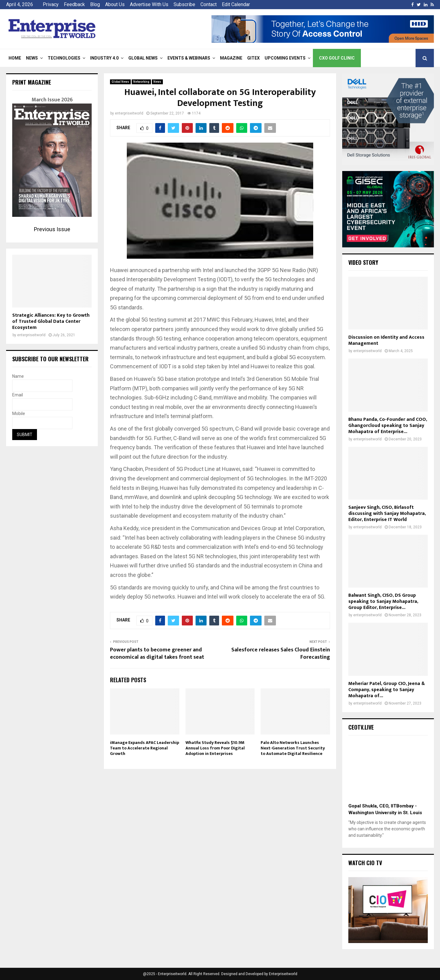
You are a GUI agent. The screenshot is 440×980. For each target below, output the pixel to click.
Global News (143, 58)
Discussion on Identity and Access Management (386, 340)
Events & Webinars (189, 58)
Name (18, 376)
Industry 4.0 (104, 58)
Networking (141, 82)
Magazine (231, 58)
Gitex (253, 58)
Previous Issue (52, 229)
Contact (209, 4)
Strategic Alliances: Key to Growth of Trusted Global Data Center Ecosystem (51, 321)
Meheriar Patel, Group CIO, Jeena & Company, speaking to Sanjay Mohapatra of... (387, 690)
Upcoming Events (285, 58)
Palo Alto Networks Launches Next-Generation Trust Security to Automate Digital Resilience (293, 748)
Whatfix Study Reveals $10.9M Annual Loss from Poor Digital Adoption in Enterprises (215, 748)
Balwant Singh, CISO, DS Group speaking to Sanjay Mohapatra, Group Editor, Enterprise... (383, 601)
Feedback (74, 4)
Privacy (51, 4)
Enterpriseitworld (283, 974)
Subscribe (184, 4)
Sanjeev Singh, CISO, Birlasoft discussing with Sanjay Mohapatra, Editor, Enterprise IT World (387, 514)
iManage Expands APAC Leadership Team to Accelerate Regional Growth (145, 748)
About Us (115, 4)
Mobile (19, 413)
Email (18, 395)
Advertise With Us (149, 4)
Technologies (64, 58)
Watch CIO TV (365, 863)
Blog (95, 4)
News (32, 58)
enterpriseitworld (129, 113)
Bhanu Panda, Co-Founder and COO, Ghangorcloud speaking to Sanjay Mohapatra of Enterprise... (388, 426)
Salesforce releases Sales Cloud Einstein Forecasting (281, 654)
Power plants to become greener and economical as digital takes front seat (157, 654)
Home (15, 58)
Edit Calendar (236, 4)
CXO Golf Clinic (337, 58)
